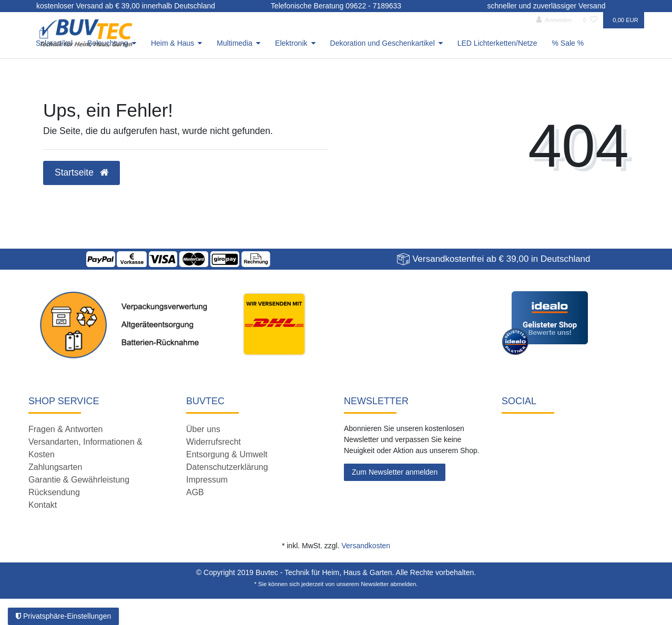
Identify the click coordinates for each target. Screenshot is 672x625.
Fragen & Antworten (65, 429)
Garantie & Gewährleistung (79, 480)
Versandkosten (366, 546)
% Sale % (568, 43)
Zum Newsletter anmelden (395, 472)
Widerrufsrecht (213, 442)
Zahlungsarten (55, 467)
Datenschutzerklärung (227, 467)
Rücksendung (54, 492)
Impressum (207, 480)
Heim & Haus (172, 43)
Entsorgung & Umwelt (227, 454)
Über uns (203, 429)
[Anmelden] (554, 20)
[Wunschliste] (590, 20)
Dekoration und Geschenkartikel (383, 43)
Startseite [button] (82, 172)
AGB (195, 492)
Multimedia (235, 43)
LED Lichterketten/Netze (497, 43)
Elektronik (291, 43)
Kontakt (43, 505)
